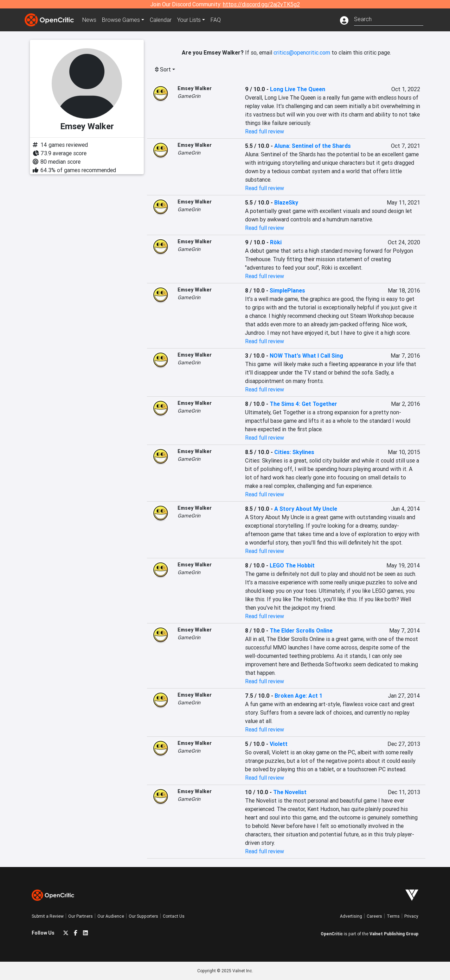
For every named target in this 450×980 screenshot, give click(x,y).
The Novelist (290, 792)
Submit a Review (48, 916)
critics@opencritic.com (302, 52)
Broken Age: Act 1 (298, 696)
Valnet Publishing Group (394, 934)
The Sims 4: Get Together (303, 404)
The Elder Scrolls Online (301, 630)
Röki (276, 242)
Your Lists (189, 20)
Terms (393, 916)
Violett (279, 744)
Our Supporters (143, 916)
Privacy (411, 916)
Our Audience (111, 916)
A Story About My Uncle (306, 509)
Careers (374, 916)
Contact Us (174, 916)
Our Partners (81, 916)
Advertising (351, 916)
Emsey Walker (195, 88)
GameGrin (189, 96)
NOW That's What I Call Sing (306, 356)
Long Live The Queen (298, 89)
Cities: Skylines (294, 452)
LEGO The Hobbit (292, 565)
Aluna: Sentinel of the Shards (313, 146)
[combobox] (389, 18)
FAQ (216, 20)
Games (121, 20)
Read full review (265, 131)
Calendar (161, 20)
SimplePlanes (287, 290)
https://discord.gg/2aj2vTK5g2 (261, 4)
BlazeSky (286, 202)
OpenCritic (332, 934)
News (89, 20)
